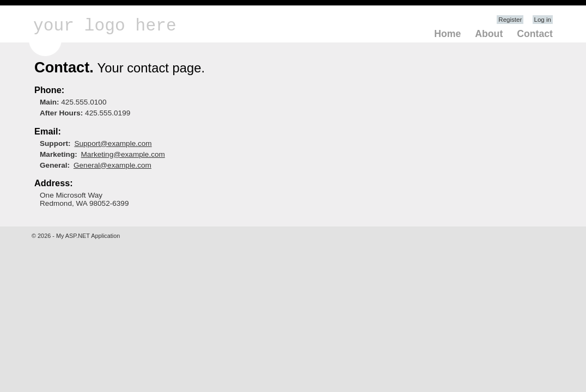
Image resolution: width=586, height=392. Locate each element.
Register (510, 20)
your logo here (105, 26)
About (489, 34)
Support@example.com (113, 143)
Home (447, 34)
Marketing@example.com (123, 154)
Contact (535, 34)
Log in (543, 20)
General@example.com (112, 165)
